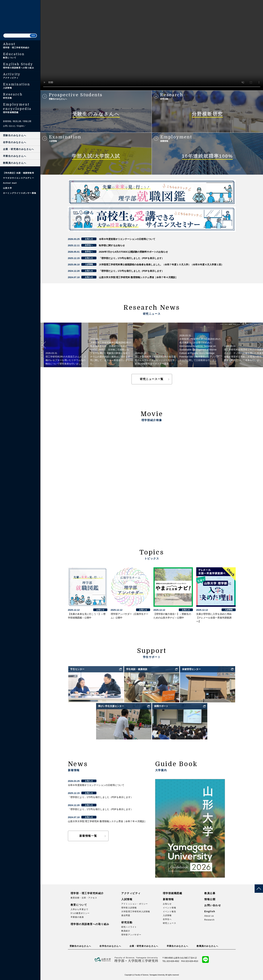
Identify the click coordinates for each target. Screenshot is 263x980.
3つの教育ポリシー (80, 913)
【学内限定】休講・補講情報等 (19, 173)
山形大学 (7, 188)
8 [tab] (251, 324)
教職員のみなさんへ (15, 163)
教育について (79, 905)
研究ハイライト (129, 927)
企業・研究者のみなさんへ (19, 149)
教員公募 (17, 121)
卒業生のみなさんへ (15, 156)
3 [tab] (230, 324)
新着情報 (7, 121)
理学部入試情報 (129, 908)
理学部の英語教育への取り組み (90, 924)
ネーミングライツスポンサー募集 (20, 193)
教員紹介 (126, 931)
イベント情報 (169, 908)
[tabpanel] (63, 345)
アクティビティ (131, 893)
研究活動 (127, 922)
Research (209, 920)
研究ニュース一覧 (152, 379)
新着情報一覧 (88, 836)
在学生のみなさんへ (15, 142)
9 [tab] (255, 324)
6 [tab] (243, 324)
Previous (44, 345)
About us (209, 916)
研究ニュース (169, 923)
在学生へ (167, 919)
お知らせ (167, 904)
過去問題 (126, 915)
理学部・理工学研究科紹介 (87, 893)
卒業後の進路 (77, 917)
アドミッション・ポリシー (135, 904)
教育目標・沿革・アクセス (84, 898)
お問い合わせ (9, 126)
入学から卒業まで (80, 909)
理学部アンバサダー (131, 935)
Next (259, 345)
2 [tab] (226, 324)
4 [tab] (234, 324)
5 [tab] (239, 324)
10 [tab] (260, 324)
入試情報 (127, 899)
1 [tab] (222, 324)
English (20, 126)
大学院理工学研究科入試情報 (136, 912)
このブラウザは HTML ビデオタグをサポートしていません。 (152, 45)
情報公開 (27, 121)
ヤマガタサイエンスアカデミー (19, 178)
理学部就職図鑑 (173, 893)
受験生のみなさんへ (15, 135)
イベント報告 (169, 912)
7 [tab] (247, 324)
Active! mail (10, 183)
